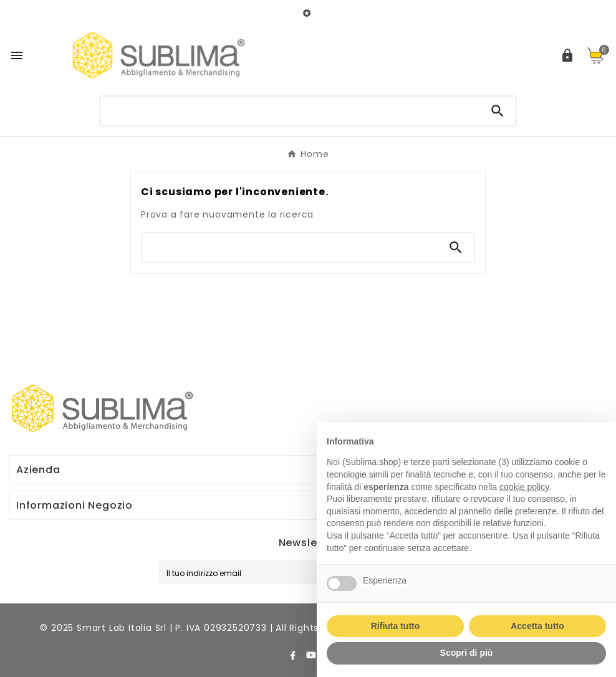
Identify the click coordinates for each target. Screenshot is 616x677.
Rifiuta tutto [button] (396, 626)
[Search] (498, 111)
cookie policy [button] (524, 487)
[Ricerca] (290, 110)
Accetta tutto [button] (537, 626)
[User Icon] (567, 55)
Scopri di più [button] (467, 653)
